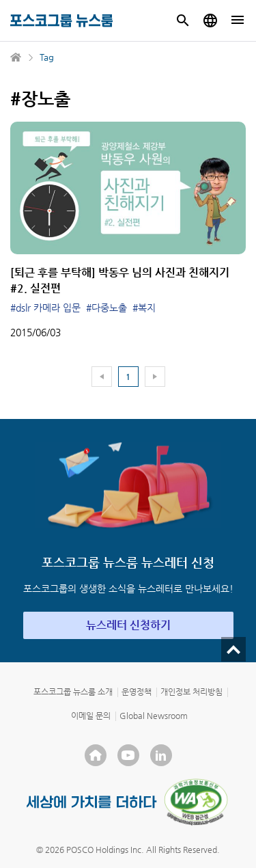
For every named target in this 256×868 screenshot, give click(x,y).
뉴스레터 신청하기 (128, 625)
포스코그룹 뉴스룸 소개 (73, 692)
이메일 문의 (91, 716)
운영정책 (137, 692)
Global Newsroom (154, 716)
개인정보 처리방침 (191, 692)
